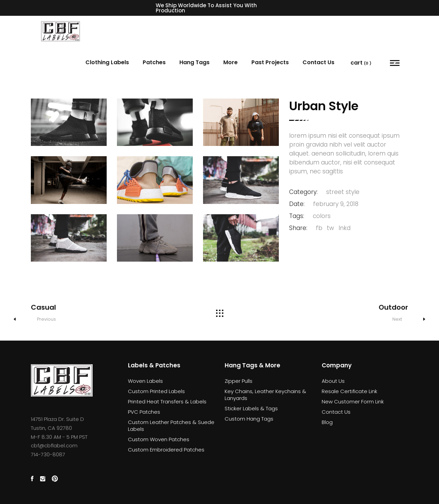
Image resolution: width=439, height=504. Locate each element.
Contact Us (336, 412)
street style (343, 192)
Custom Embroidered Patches (166, 450)
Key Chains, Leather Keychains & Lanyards (265, 395)
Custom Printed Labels (156, 391)
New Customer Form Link (353, 402)
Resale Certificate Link (349, 391)
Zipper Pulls (239, 381)
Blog (327, 422)
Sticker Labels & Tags (251, 408)
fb (319, 228)
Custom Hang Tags (249, 419)
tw (330, 228)
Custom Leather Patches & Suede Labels (171, 426)
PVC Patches (144, 412)
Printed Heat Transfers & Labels (167, 402)
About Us (333, 381)
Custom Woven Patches (159, 439)
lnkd (345, 228)
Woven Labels (145, 381)
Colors (322, 216)
